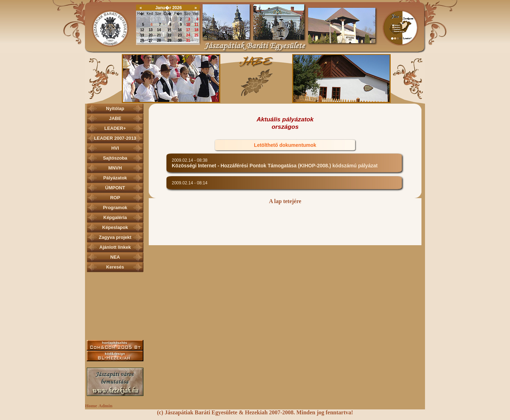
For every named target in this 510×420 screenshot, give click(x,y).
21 (159, 35)
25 (196, 35)
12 (142, 30)
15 (169, 30)
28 (159, 41)
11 (196, 25)
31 (159, 19)
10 (188, 25)
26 (142, 41)
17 (188, 30)
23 (180, 35)
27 (151, 41)
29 (142, 19)
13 (151, 30)
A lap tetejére (285, 201)
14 (159, 30)
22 (169, 35)
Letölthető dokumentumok (285, 145)
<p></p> (255, 78)
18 (196, 30)
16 (180, 30)
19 (142, 35)
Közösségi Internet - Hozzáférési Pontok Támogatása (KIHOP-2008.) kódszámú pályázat (275, 166)
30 (151, 19)
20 (151, 35)
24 (188, 35)
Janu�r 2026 (168, 8)
